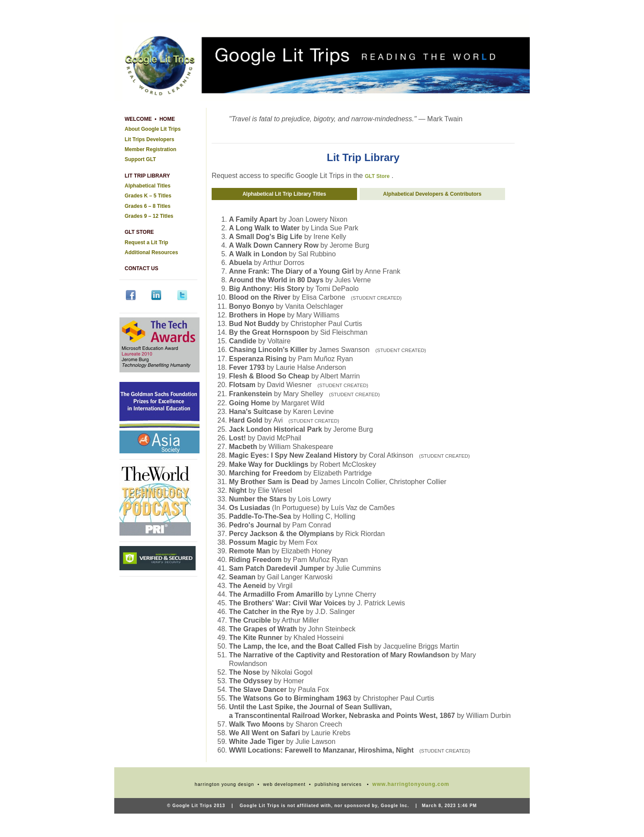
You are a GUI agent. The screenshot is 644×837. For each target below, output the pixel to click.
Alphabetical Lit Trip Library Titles (285, 194)
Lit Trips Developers (150, 139)
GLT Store (377, 176)
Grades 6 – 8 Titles (148, 206)
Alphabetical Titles (148, 186)
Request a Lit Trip (147, 242)
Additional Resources (151, 252)
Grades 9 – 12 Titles (149, 216)
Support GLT (140, 159)
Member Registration (150, 149)
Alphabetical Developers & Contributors (433, 194)
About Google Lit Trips (153, 129)
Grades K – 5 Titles (148, 196)
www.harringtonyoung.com (411, 784)
